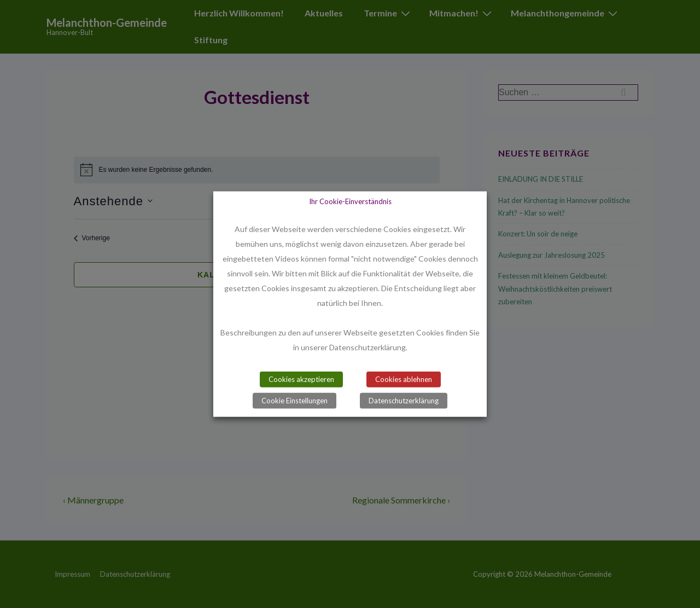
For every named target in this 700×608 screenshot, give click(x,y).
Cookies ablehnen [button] (404, 379)
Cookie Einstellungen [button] (294, 401)
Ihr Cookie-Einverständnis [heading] (350, 201)
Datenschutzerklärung (404, 401)
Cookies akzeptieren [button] (301, 379)
